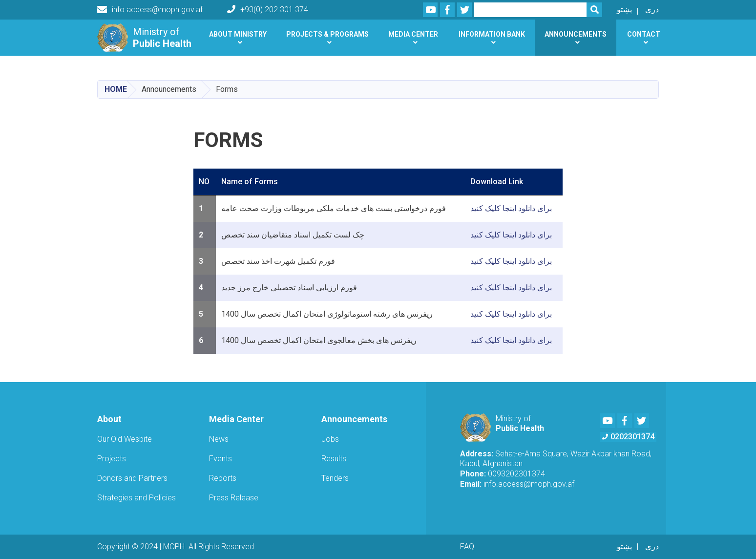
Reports (223, 478)
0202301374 (628, 437)
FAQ (467, 547)
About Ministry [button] (238, 34)
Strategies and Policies (136, 498)
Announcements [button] (576, 34)
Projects (112, 459)
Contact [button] (644, 34)
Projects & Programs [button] (327, 34)
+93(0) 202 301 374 (268, 10)
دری (652, 10)
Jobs (330, 439)
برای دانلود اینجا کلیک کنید (511, 208)
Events (220, 459)
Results (334, 459)
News (219, 439)
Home (116, 89)
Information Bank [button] (492, 34)
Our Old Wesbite (125, 439)
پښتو (624, 10)
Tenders (335, 478)
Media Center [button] (413, 34)
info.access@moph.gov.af (150, 10)
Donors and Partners (132, 478)
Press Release (234, 498)
